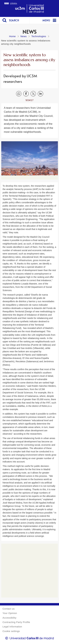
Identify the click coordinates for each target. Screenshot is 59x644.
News (24, 36)
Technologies (39, 36)
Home (12, 36)
